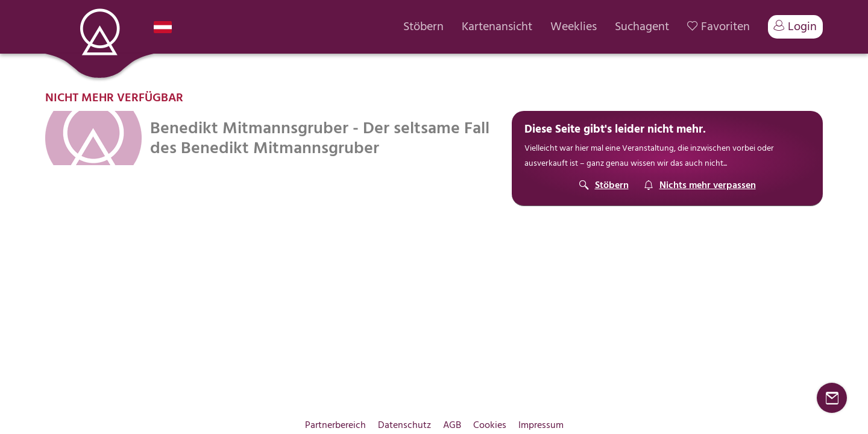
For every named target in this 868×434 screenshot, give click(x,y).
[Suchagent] (700, 185)
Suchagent (642, 27)
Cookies (490, 425)
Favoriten (719, 27)
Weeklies (574, 27)
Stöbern (423, 27)
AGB (452, 425)
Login (795, 27)
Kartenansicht (497, 27)
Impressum (541, 425)
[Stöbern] (604, 185)
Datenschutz (404, 425)
